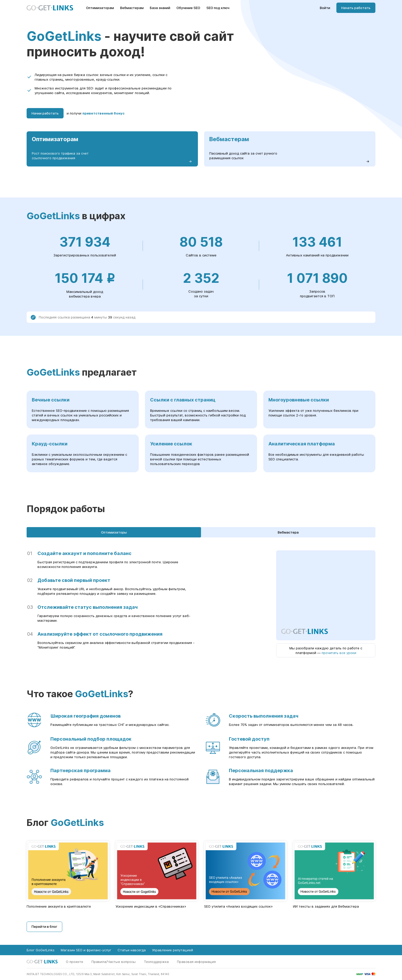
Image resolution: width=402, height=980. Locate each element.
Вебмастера (288, 532)
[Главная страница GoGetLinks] (50, 8)
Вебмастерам (132, 8)
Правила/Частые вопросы (114, 962)
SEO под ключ (218, 8)
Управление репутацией (172, 950)
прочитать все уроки (339, 653)
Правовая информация (196, 962)
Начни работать (45, 113)
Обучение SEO (188, 8)
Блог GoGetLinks (41, 950)
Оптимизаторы (114, 532)
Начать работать (356, 8)
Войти (325, 8)
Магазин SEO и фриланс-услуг (86, 950)
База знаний (160, 8)
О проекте (75, 962)
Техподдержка (156, 962)
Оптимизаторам (100, 8)
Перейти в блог (44, 926)
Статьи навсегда (132, 950)
